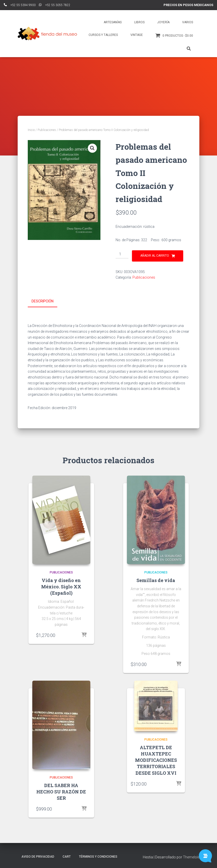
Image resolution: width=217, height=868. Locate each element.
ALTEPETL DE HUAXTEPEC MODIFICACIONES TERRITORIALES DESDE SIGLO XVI (156, 759)
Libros (139, 22)
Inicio (31, 130)
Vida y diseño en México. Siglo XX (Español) (61, 586)
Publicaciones (47, 130)
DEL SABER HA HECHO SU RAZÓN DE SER (61, 791)
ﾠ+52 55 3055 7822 (55, 5)
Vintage (137, 35)
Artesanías (113, 22)
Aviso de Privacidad (38, 856)
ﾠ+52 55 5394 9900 (20, 5)
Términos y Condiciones (98, 856)
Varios (188, 22)
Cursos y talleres (103, 35)
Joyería (163, 22)
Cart (67, 856)
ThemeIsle (191, 857)
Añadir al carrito (155, 256)
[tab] (46, 301)
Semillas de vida (156, 580)
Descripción (43, 301)
